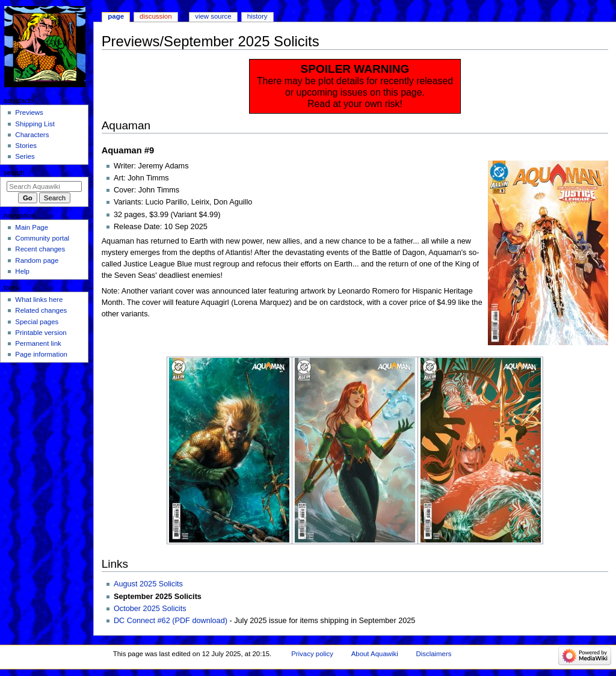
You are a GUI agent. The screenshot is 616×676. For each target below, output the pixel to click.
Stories (26, 146)
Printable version (41, 333)
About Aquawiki (375, 654)
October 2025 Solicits (150, 609)
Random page (37, 260)
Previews (29, 112)
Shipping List (35, 124)
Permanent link (38, 343)
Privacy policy (312, 654)
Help (22, 271)
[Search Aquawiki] (44, 186)
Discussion (156, 16)
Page (116, 16)
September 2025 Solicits (158, 597)
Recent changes (40, 249)
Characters (32, 135)
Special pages (37, 322)
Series (25, 156)
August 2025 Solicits (148, 584)
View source (213, 16)
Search (14, 173)
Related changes (41, 310)
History (257, 16)
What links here (39, 300)
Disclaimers (433, 654)
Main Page (32, 227)
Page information (41, 354)
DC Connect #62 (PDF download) (171, 621)
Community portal (42, 238)
